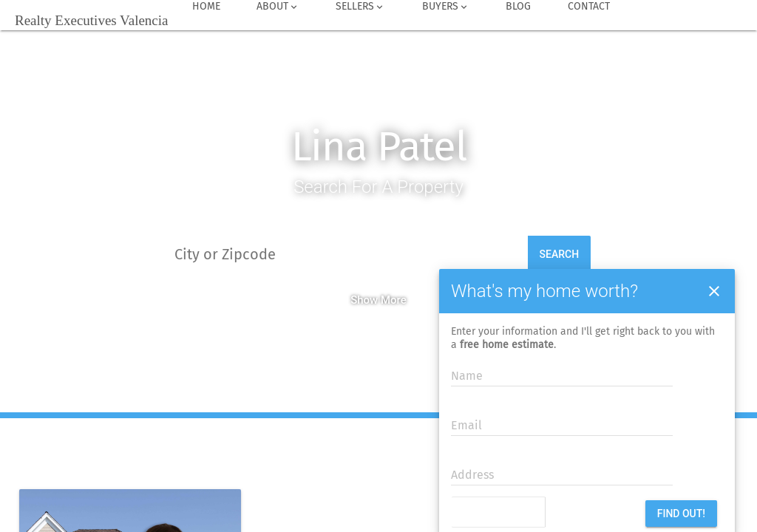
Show (364, 300)
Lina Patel (379, 147)
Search (560, 254)
